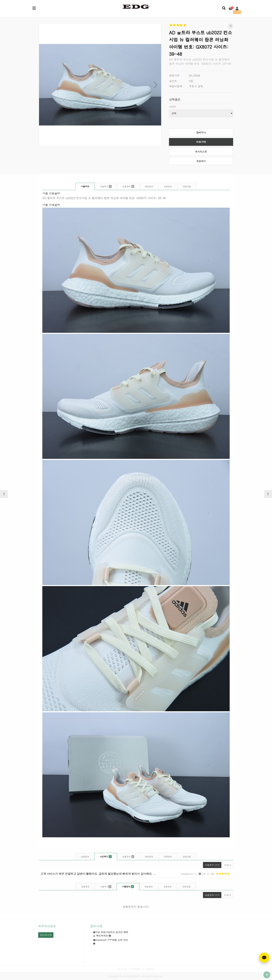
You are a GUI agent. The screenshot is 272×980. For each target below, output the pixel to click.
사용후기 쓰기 (211, 864)
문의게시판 (46, 935)
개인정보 (136, 969)
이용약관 (150, 969)
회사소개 (122, 969)
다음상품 (268, 494)
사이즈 (173, 107)
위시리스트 (201, 152)
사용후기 (106, 186)
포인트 (173, 81)
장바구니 (201, 133)
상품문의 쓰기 (211, 894)
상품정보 (85, 186)
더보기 (228, 865)
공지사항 (96, 926)
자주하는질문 (47, 926)
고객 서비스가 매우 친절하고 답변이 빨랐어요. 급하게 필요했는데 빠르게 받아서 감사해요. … (98, 874)
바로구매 (201, 142)
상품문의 (128, 186)
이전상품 (4, 494)
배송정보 (149, 186)
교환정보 (168, 186)
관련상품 (187, 186)
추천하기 (201, 161)
